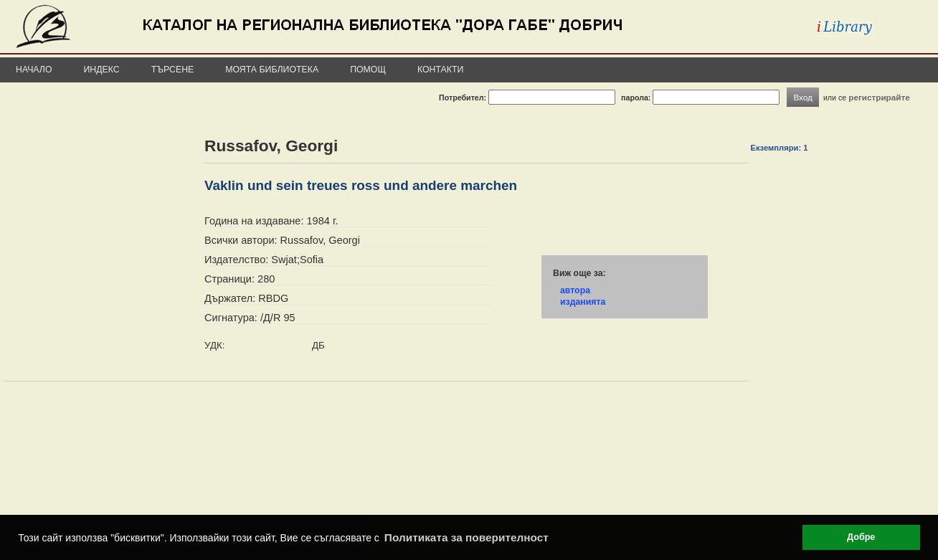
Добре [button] (861, 537)
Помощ (368, 70)
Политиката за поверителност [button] (466, 537)
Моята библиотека (272, 70)
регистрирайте (879, 97)
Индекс (102, 70)
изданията (583, 302)
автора (575, 290)
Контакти (440, 70)
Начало (34, 70)
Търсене (173, 70)
